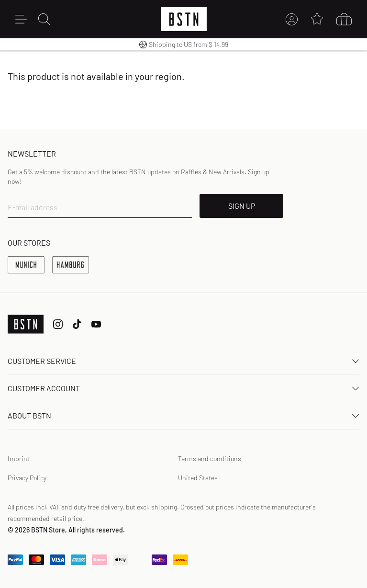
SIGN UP (242, 206)
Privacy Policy (27, 478)
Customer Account (183, 388)
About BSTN (183, 415)
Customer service (183, 361)
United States (198, 478)
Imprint (19, 458)
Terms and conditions (210, 458)
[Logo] (184, 19)
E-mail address (33, 207)
